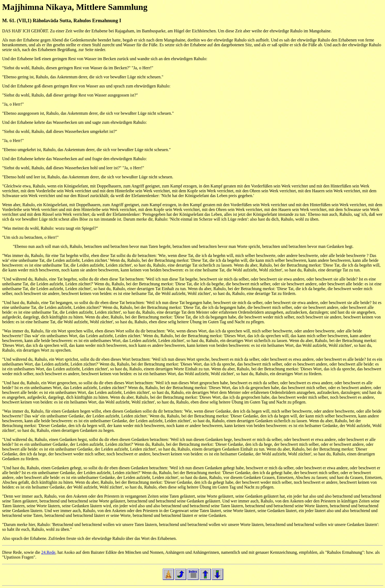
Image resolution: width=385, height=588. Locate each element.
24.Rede (48, 552)
